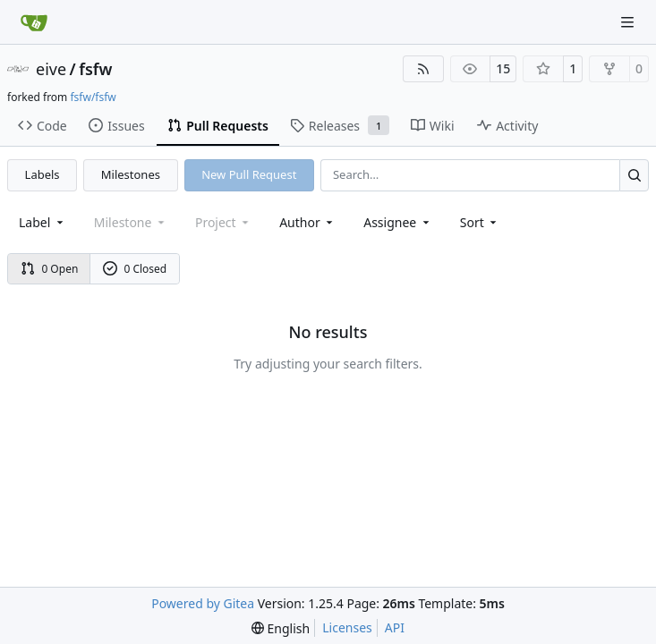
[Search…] (634, 175)
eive (51, 69)
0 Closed (135, 269)
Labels (43, 174)
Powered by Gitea (203, 603)
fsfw (95, 69)
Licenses (347, 627)
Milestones (131, 174)
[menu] (480, 222)
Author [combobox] (307, 222)
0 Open (50, 269)
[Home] (34, 22)
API (395, 627)
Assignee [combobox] (398, 222)
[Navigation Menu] (629, 22)
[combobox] (43, 222)
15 (503, 68)
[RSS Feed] (423, 69)
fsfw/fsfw (93, 97)
